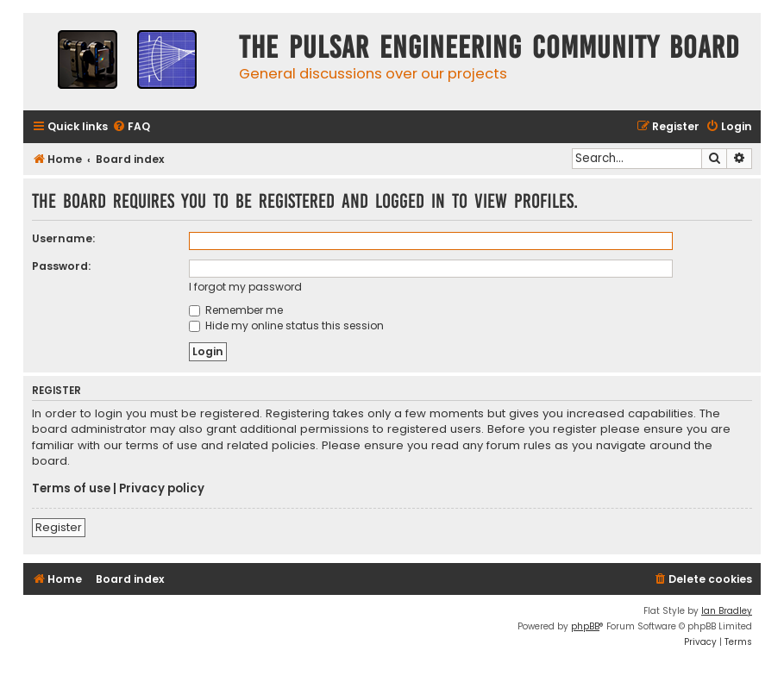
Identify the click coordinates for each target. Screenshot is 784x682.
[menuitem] (131, 127)
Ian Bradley (727, 611)
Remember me (236, 310)
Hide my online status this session (286, 325)
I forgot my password (245, 287)
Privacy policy (162, 489)
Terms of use (71, 489)
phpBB (585, 626)
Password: (61, 266)
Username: (63, 238)
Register (59, 527)
